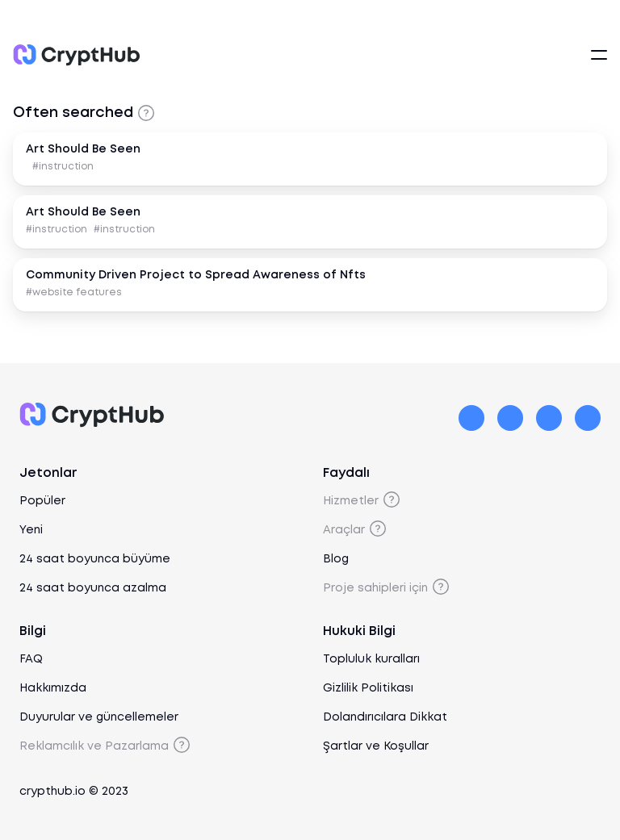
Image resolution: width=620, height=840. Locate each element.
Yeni (31, 530)
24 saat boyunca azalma (93, 588)
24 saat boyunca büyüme (95, 559)
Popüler (42, 501)
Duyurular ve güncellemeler (99, 717)
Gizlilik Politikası (368, 688)
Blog (336, 559)
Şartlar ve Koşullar (376, 746)
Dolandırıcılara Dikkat (385, 717)
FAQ (31, 659)
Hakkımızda (53, 688)
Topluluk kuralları (371, 659)
